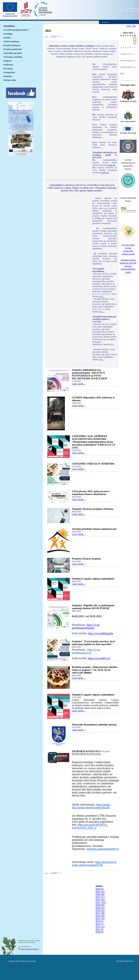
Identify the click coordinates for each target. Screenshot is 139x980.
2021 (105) (101, 902)
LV (134, 26)
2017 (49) (100, 913)
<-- (47, 36)
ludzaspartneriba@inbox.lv (30, 949)
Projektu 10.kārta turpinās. (87, 559)
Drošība (7, 38)
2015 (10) (100, 918)
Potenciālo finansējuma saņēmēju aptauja (94, 725)
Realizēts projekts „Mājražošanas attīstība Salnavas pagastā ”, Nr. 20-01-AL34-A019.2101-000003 (95, 670)
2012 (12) (100, 926)
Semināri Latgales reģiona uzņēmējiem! (93, 579)
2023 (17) (100, 897)
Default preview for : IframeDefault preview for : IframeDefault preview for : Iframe (68, 108)
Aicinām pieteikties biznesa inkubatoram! (94, 529)
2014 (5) (99, 921)
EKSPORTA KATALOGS (86, 751)
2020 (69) (100, 905)
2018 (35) (100, 910)
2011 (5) (99, 929)
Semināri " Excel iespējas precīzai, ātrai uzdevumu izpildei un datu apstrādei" (93, 643)
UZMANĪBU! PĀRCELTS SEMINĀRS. (93, 464)
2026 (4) (99, 889)
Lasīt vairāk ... (79, 384)
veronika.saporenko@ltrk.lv (103, 849)
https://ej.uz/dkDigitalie (101, 633)
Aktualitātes (9, 26)
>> (135, 33)
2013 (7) (99, 924)
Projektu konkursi (12, 45)
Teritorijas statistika (13, 57)
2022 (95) (100, 900)
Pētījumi (7, 61)
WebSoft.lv (130, 961)
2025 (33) (100, 892)
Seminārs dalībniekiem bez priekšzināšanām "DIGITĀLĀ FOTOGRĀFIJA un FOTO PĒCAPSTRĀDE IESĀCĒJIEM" (90, 374)
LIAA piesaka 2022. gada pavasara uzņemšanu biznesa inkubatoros (91, 493)
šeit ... (102, 296)
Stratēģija (8, 34)
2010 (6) (99, 932)
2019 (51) (100, 908)
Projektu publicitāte (13, 49)
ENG (129, 26)
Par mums (8, 68)
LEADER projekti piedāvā (16, 30)
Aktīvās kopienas (11, 41)
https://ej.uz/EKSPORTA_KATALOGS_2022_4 (90, 826)
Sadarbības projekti (13, 53)
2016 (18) (100, 916)
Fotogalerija (9, 72)
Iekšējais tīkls (10, 80)
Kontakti (8, 76)
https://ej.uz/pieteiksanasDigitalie (86, 626)
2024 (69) (100, 894)
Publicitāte (8, 65)
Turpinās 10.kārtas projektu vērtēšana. (93, 509)
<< (121, 33)
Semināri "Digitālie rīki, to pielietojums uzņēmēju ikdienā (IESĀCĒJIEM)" (93, 607)
